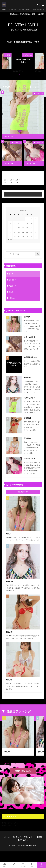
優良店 (8, 55)
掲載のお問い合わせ (23, 771)
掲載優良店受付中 (19, 71)
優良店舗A (28, 377)
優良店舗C (38, 71)
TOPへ (41, 865)
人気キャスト (39, 93)
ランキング (12, 9)
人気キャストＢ (8, 163)
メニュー (23, 865)
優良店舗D (28, 418)
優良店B (27, 317)
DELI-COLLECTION (29, 845)
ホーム (4, 9)
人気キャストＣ (8, 137)
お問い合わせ (37, 9)
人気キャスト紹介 (24, 9)
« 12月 (10, 239)
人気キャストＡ (30, 163)
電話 (32, 865)
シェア (14, 865)
